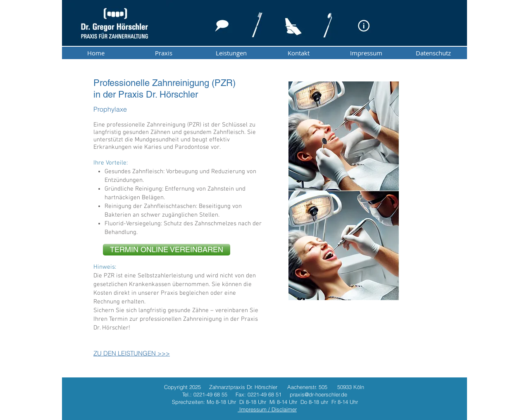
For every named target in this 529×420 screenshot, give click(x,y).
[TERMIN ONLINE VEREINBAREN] (167, 250)
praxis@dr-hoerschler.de (318, 394)
